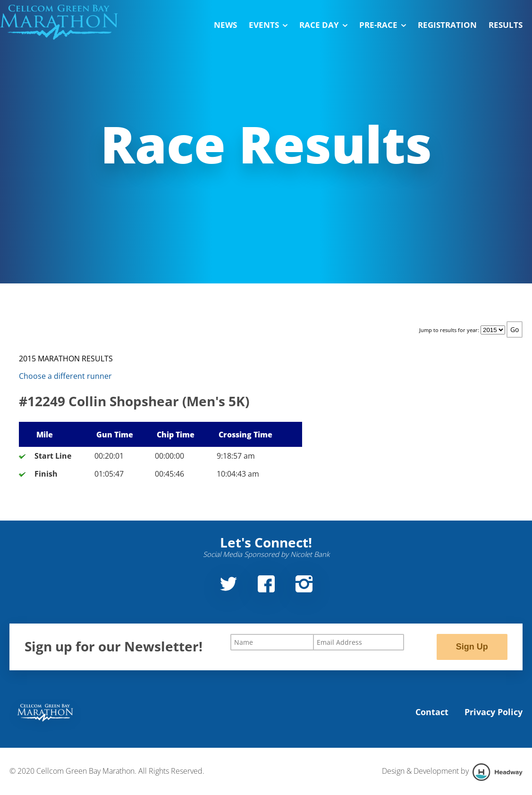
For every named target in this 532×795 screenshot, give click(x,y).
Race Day (323, 25)
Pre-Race (383, 25)
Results (506, 25)
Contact (432, 712)
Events (268, 25)
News (225, 25)
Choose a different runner (65, 376)
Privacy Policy (494, 712)
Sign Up (472, 647)
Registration (447, 25)
